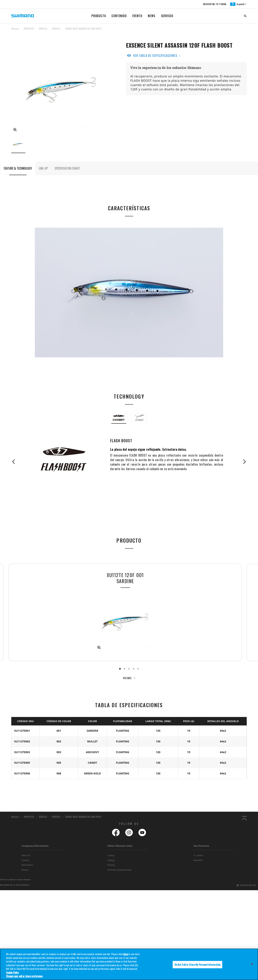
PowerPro (198, 950)
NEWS (152, 16)
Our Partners (201, 936)
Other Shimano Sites (120, 936)
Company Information (35, 936)
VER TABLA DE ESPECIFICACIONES (155, 56)
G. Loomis (198, 945)
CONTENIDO (119, 16)
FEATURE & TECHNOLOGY (18, 174)
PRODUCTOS (29, 29)
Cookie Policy (12, 976)
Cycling (111, 945)
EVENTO (137, 16)
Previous (15, 467)
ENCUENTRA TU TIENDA (214, 4)
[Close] (252, 967)
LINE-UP (43, 174)
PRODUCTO (99, 16)
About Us (26, 945)
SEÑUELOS (43, 29)
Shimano (15, 29)
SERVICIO (167, 16)
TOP (244, 31)
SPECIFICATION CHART (67, 174)
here (126, 958)
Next (243, 467)
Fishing (111, 950)
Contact (25, 950)
